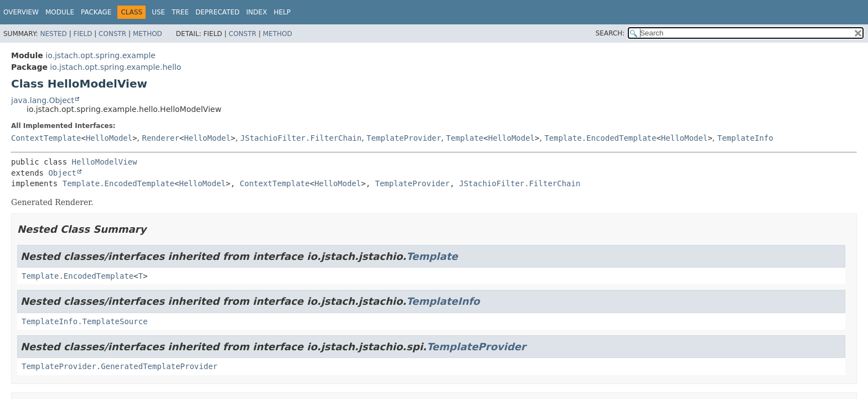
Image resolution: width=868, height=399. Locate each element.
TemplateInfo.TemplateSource (85, 321)
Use (158, 12)
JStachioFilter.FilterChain (301, 138)
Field (82, 34)
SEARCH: (610, 33)
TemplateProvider (404, 138)
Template (465, 138)
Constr (112, 34)
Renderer (161, 138)
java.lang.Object (43, 100)
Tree (180, 12)
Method (148, 34)
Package (96, 12)
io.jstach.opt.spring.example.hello (115, 67)
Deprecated (218, 12)
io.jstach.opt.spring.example (100, 55)
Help (282, 12)
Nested (53, 34)
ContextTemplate (46, 138)
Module (60, 12)
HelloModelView (105, 162)
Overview (21, 12)
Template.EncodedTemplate (600, 138)
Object (62, 173)
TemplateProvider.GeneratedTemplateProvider (120, 366)
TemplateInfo (745, 138)
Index (257, 12)
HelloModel (109, 138)
